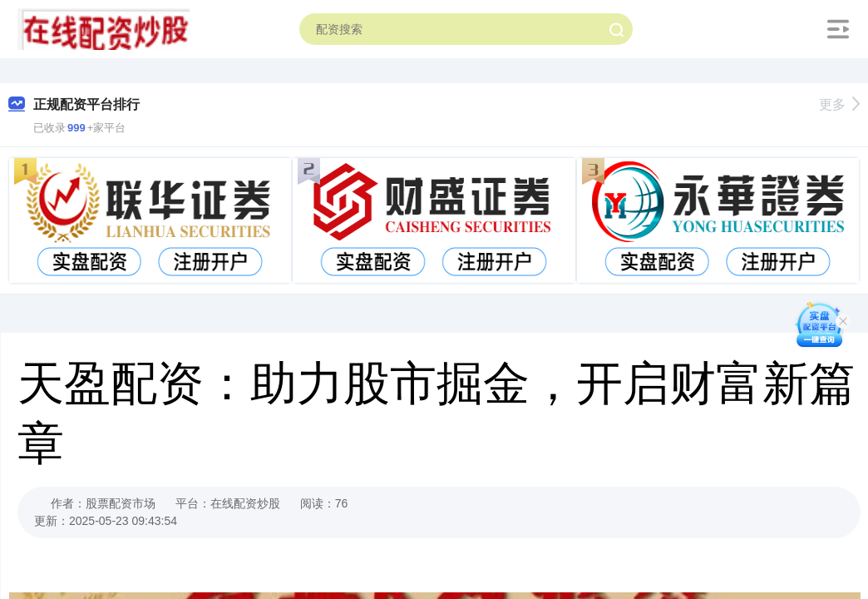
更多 (839, 104)
